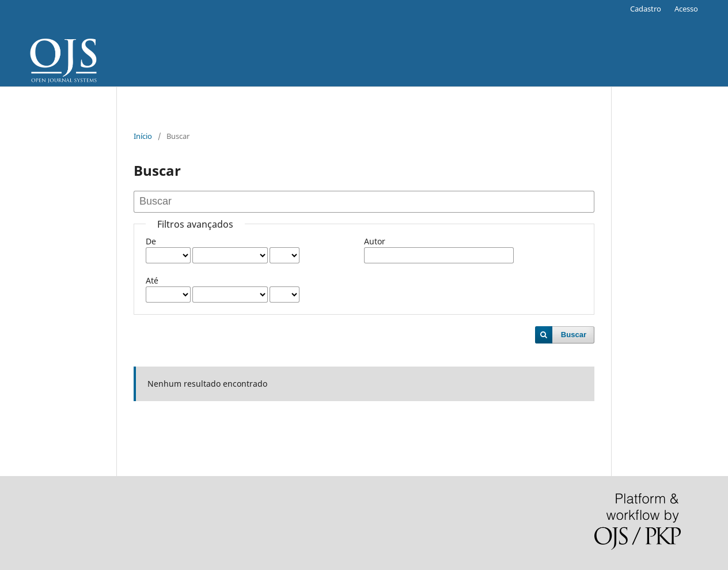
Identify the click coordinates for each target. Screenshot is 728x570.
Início (143, 136)
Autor (375, 241)
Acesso (686, 9)
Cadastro (646, 9)
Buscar (574, 335)
